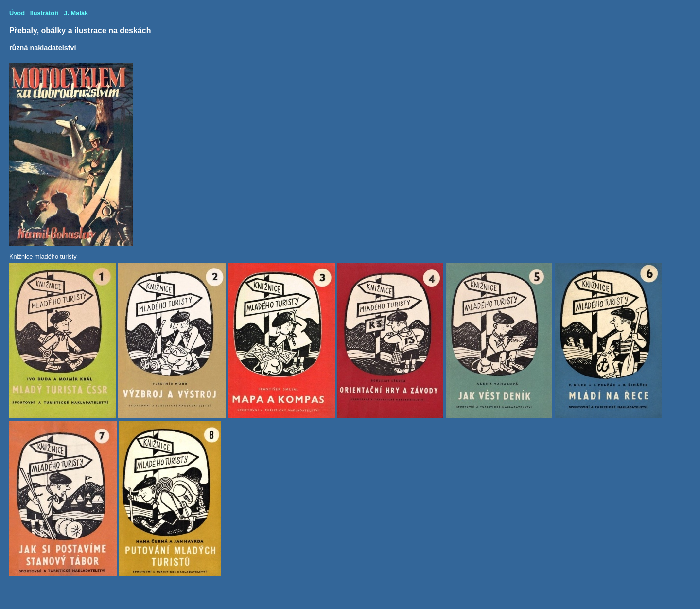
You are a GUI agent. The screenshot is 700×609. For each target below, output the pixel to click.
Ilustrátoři (44, 13)
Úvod (17, 13)
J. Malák (76, 13)
